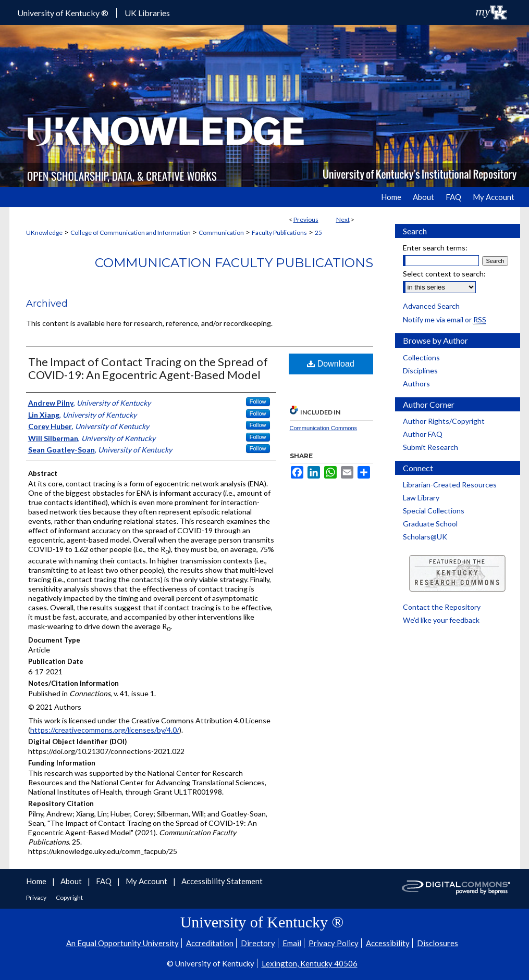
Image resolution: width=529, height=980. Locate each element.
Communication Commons (324, 428)
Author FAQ (423, 434)
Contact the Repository (442, 607)
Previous (306, 219)
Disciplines (420, 370)
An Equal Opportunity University (122, 943)
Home (37, 881)
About (72, 881)
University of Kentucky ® (63, 13)
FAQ (104, 881)
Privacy (37, 897)
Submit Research (430, 447)
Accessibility (388, 943)
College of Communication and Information (131, 233)
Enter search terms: (435, 248)
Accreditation (210, 943)
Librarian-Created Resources (450, 485)
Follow (258, 401)
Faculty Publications (279, 233)
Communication (221, 233)
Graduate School (430, 524)
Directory (258, 943)
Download (331, 364)
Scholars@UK (425, 537)
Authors (416, 384)
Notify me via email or (445, 319)
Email (292, 943)
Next (343, 219)
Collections (421, 357)
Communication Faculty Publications (234, 263)
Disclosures (438, 943)
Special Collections (434, 511)
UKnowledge (44, 233)
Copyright (69, 897)
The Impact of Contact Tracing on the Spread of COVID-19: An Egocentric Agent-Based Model (148, 368)
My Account (147, 881)
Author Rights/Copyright (444, 421)
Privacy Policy (334, 943)
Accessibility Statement (222, 881)
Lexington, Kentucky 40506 (310, 963)
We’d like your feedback (441, 620)
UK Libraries (147, 13)
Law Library (421, 498)
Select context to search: (444, 274)
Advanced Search (431, 306)
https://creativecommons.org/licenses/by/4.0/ (105, 730)
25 (318, 233)
